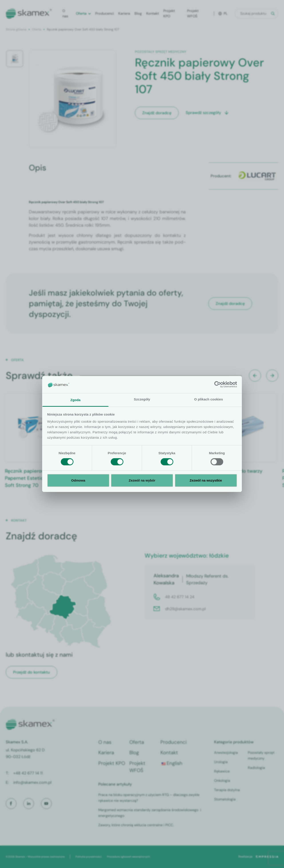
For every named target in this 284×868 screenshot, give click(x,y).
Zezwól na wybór (142, 480)
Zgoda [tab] (75, 400)
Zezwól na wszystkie (206, 480)
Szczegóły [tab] (142, 399)
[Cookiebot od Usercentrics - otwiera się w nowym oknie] (218, 384)
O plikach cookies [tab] (208, 399)
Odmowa (78, 480)
